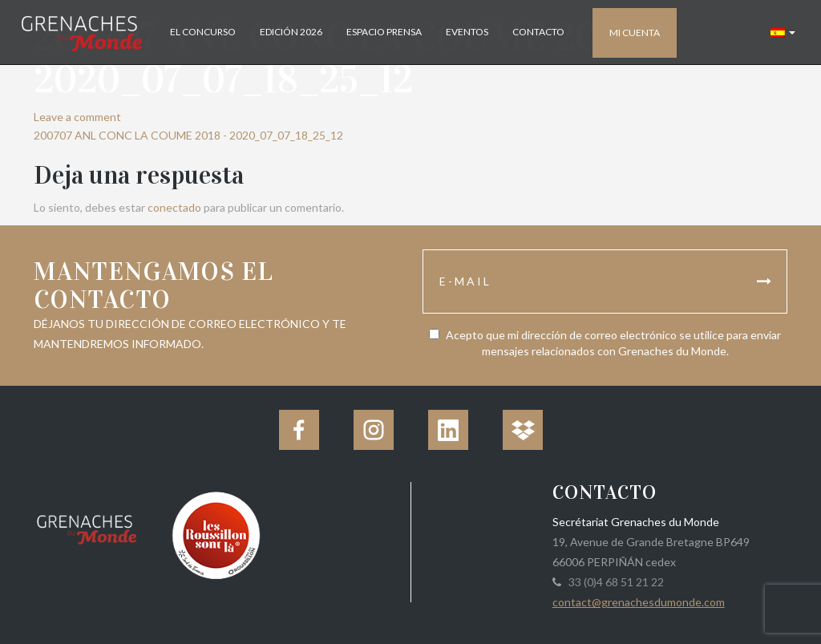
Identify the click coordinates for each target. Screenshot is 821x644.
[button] (783, 32)
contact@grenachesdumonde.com (639, 602)
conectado (174, 207)
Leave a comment (77, 117)
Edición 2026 (291, 32)
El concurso (203, 32)
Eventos (467, 32)
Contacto (538, 32)
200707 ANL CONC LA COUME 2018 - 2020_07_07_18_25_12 (188, 135)
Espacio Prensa (384, 32)
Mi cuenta (635, 32)
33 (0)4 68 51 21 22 (614, 582)
